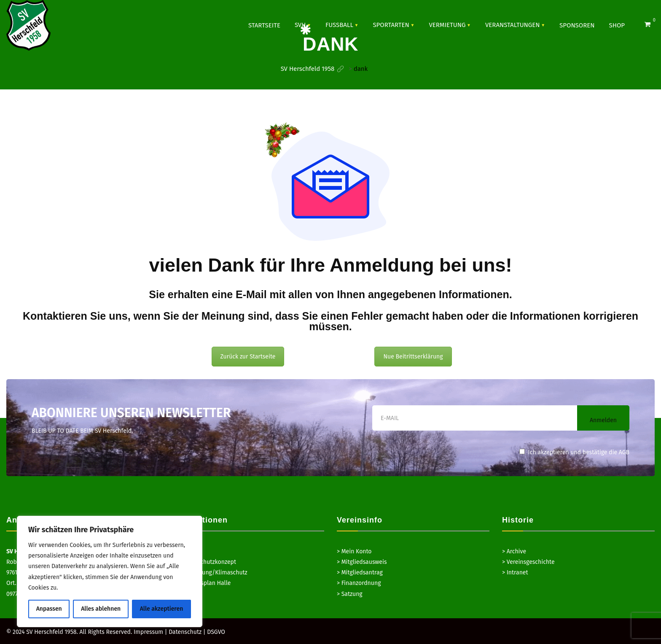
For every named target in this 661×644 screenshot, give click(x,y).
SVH (300, 25)
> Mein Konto (354, 551)
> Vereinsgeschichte (528, 562)
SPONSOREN (577, 25)
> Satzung (350, 594)
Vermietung (447, 25)
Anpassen (49, 609)
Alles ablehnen (101, 609)
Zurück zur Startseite (248, 357)
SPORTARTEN (391, 25)
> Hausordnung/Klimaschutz (210, 573)
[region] (110, 571)
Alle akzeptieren (162, 609)
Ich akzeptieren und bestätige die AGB (574, 452)
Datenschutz (185, 632)
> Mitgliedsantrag (360, 573)
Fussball (339, 25)
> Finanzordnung (359, 583)
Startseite (264, 25)
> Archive (514, 551)
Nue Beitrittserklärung (413, 357)
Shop (617, 25)
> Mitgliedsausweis (362, 562)
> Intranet (515, 573)
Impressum (148, 632)
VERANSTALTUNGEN (513, 25)
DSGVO (216, 632)
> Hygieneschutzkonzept (204, 562)
